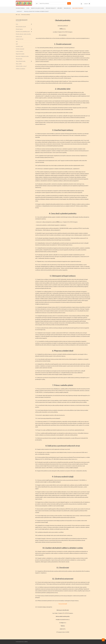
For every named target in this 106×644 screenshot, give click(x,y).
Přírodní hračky (19, 59)
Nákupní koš (67, 8)
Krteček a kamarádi (20, 49)
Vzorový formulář (63, 604)
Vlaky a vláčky (19, 64)
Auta (17, 24)
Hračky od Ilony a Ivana (38, 8)
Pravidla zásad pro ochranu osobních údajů (36, 11)
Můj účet (60, 8)
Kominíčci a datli (19, 46)
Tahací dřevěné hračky (21, 61)
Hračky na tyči (19, 37)
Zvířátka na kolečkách (20, 69)
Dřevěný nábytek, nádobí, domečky (23, 34)
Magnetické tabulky (20, 54)
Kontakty (19, 11)
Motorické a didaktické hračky (22, 56)
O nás (28, 8)
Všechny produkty (51, 8)
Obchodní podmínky (78, 8)
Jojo (17, 41)
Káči (17, 44)
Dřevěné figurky (19, 29)
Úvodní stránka (20, 8)
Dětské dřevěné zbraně (21, 27)
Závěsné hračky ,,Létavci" (21, 66)
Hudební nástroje (20, 39)
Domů (19, 15)
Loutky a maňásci (20, 51)
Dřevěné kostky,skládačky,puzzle (23, 32)
